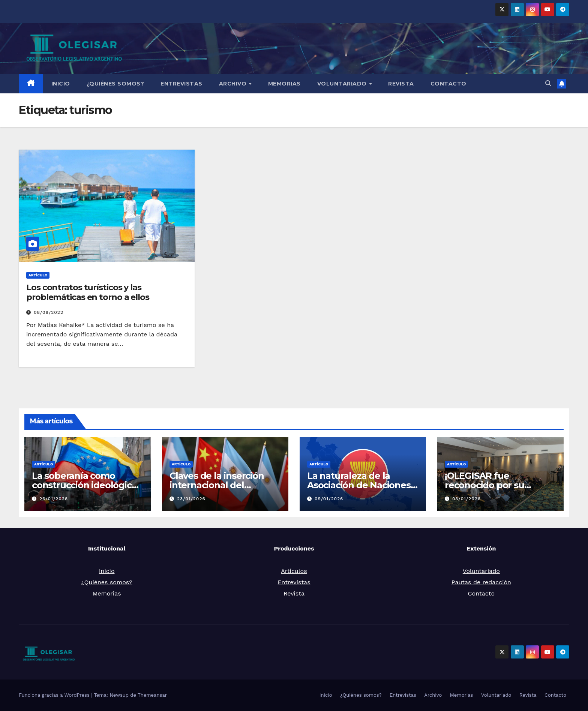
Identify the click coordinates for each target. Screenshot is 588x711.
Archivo (234, 84)
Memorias (284, 84)
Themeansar (152, 695)
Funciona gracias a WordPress (55, 695)
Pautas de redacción (481, 582)
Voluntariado (343, 84)
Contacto (448, 84)
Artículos (294, 571)
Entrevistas (181, 84)
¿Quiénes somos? (115, 84)
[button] (548, 83)
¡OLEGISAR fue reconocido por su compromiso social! (487, 485)
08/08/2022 (49, 312)
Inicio (61, 84)
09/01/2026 (329, 499)
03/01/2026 (466, 499)
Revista (401, 84)
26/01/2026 (54, 499)
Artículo (38, 275)
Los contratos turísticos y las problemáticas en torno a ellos (88, 292)
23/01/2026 (191, 499)
